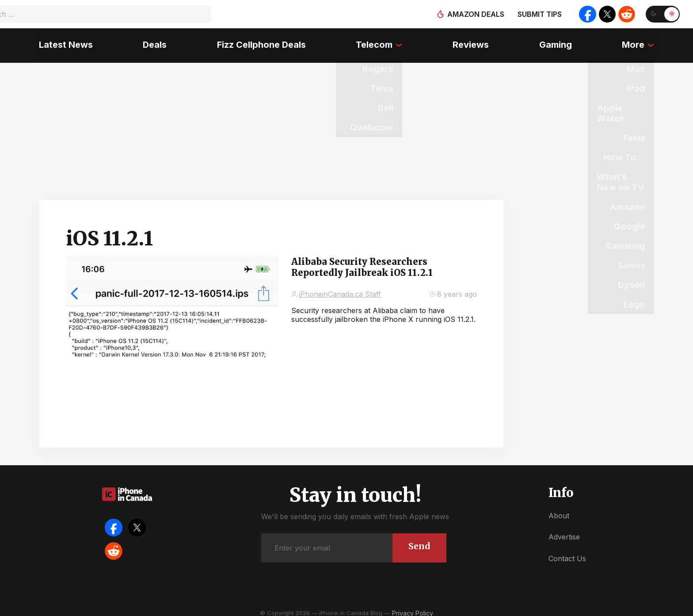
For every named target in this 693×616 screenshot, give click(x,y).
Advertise (564, 531)
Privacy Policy (413, 607)
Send (419, 540)
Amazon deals (474, 14)
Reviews (472, 42)
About (559, 509)
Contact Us (567, 552)
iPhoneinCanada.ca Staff (340, 288)
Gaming (558, 42)
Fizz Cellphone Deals (260, 42)
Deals (152, 42)
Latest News (62, 42)
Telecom (374, 42)
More (637, 42)
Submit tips (537, 14)
